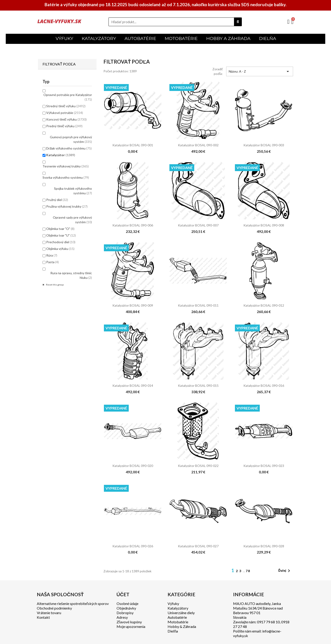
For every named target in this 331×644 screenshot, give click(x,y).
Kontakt (43, 617)
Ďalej (285, 571)
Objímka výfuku (60, 249)
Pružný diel (57, 200)
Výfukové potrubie (65, 113)
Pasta (53, 262)
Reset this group (55, 285)
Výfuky (173, 603)
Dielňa (173, 631)
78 (248, 571)
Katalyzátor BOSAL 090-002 (198, 145)
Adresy (122, 617)
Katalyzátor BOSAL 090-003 (264, 145)
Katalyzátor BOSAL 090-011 (198, 305)
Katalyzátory (178, 608)
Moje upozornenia (131, 626)
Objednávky (126, 608)
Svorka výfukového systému (66, 177)
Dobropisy (125, 613)
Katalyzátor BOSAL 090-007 (198, 225)
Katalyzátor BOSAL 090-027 (198, 546)
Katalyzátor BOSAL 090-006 (133, 225)
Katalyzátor (61, 155)
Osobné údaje (127, 603)
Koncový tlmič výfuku (66, 119)
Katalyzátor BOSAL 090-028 (264, 546)
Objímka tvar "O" (60, 229)
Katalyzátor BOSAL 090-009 (133, 305)
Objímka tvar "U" (61, 235)
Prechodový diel (61, 242)
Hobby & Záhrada (182, 626)
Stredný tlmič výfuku (66, 106)
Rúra (52, 255)
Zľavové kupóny (129, 622)
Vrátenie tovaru (49, 613)
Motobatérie (178, 622)
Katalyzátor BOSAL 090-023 (264, 466)
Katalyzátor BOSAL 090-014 (133, 386)
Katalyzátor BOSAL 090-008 (264, 225)
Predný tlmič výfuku (64, 126)
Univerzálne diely (181, 613)
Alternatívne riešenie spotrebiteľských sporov (73, 603)
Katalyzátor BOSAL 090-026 (133, 546)
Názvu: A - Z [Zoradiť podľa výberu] (260, 71)
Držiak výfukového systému (69, 148)
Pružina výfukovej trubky (67, 206)
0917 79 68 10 (268, 622)
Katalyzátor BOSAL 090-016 (264, 386)
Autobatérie (177, 617)
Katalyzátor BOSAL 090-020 (133, 466)
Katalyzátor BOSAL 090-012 (264, 305)
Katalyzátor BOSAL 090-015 (198, 386)
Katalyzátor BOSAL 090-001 (133, 145)
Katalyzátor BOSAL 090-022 (198, 466)
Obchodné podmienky (54, 608)
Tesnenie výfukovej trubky (66, 166)
